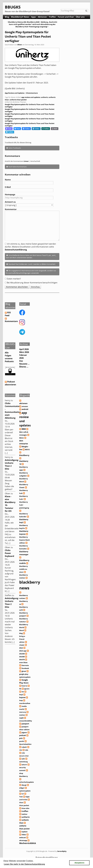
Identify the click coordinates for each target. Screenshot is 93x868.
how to (24, 686)
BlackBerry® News (20, 17)
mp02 (21, 718)
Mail (55, 129)
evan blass (23, 662)
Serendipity (62, 851)
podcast (23, 735)
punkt (22, 741)
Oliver (20, 45)
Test (21, 797)
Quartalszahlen (25, 744)
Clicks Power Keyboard (9, 553)
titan (21, 802)
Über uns (80, 17)
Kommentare (11, 321)
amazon (25, 406)
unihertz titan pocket (18, 100)
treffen (25, 811)
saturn (24, 765)
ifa (20, 689)
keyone (22, 697)
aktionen (23, 403)
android (25, 409)
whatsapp (23, 840)
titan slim (25, 808)
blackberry (24, 455)
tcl (23, 794)
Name (8, 180)
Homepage (10, 194)
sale (23, 759)
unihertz (44, 97)
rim (21, 750)
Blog (7, 17)
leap (21, 700)
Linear (26, 161)
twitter (25, 814)
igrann (27, 689)
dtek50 (22, 654)
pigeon (24, 732)
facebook (25, 668)
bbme (21, 438)
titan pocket (24, 805)
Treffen (52, 17)
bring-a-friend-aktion (22, 639)
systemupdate (25, 791)
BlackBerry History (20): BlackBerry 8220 (24, 22)
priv (21, 738)
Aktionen (42, 17)
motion (22, 715)
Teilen (26, 129)
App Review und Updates (15, 93)
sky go (24, 785)
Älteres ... (24, 367)
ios (23, 692)
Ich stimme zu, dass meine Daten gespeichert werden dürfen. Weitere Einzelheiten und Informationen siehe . (30, 247)
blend (21, 630)
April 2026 (24, 349)
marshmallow (25, 703)
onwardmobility (26, 721)
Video (24, 835)
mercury (23, 712)
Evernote (25, 665)
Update (25, 832)
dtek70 (22, 660)
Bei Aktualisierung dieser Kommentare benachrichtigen (32, 283)
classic (22, 645)
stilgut (22, 788)
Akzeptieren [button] (79, 863)
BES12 (27, 449)
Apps (33, 17)
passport (25, 724)
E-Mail (8, 187)
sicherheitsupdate (27, 782)
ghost (24, 671)
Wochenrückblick (28, 843)
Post (17, 129)
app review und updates (31, 97)
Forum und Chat (66, 17)
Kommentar (11, 209)
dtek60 (22, 657)
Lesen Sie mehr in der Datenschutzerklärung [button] (24, 864)
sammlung (23, 762)
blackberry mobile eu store (23, 569)
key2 (21, 695)
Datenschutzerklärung (16, 250)
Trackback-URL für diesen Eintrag (18, 142)
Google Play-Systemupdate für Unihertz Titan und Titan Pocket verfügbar (28, 36)
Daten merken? (14, 279)
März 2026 (24, 352)
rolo (27, 750)
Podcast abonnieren (10, 383)
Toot (9, 129)
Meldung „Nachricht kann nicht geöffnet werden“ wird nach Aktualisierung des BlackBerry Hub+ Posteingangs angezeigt (33, 24)
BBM (24, 429)
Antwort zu (10, 202)
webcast (23, 837)
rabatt (24, 747)
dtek (21, 648)
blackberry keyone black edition (24, 540)
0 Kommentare (32, 93)
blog (21, 633)
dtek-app (23, 651)
